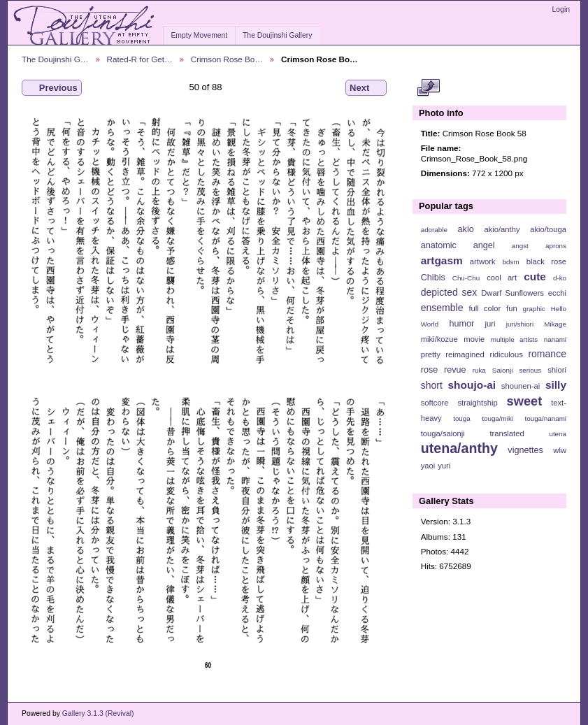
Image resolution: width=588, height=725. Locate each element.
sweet (525, 401)
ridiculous (506, 354)
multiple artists (514, 339)
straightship (477, 403)
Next (366, 88)
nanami (555, 339)
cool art (502, 278)
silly (556, 385)
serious (530, 370)
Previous (52, 88)
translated (507, 433)
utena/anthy (459, 448)
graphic (534, 309)
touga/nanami (546, 418)
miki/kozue (439, 339)
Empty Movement (199, 35)
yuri (444, 466)
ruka (479, 370)
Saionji (502, 370)
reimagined (465, 354)
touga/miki (497, 418)
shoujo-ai (472, 385)
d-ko (560, 278)
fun (512, 308)
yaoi (428, 466)
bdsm (511, 262)
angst (520, 246)
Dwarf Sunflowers (512, 293)
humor (461, 324)
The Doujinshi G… (55, 59)
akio (466, 229)
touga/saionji (443, 433)
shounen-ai (521, 386)
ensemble (442, 308)
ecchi (557, 293)
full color (485, 308)
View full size (428, 88)
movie (474, 339)
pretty (431, 354)
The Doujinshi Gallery (277, 35)
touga (462, 418)
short (432, 385)
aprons (556, 246)
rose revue (444, 370)
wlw (560, 450)
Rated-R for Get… (140, 59)
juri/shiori (520, 324)
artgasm (442, 260)
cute (535, 277)
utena (558, 434)
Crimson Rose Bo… (227, 59)
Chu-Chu (466, 278)
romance (547, 354)
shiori (557, 370)
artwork (483, 261)
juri (490, 324)
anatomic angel (458, 245)
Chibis (433, 278)
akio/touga (548, 229)
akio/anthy (502, 229)
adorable (434, 230)
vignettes (525, 450)
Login (561, 9)
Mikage (555, 324)
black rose (546, 261)
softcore (435, 403)
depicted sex (449, 292)
